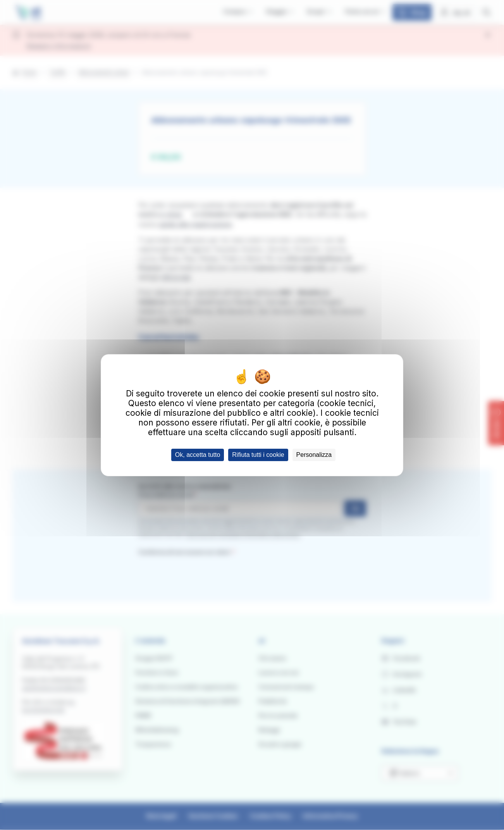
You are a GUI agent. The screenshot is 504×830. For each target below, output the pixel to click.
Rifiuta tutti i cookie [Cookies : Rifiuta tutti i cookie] (258, 455)
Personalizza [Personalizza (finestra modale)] (314, 455)
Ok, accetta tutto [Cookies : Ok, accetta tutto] (198, 455)
